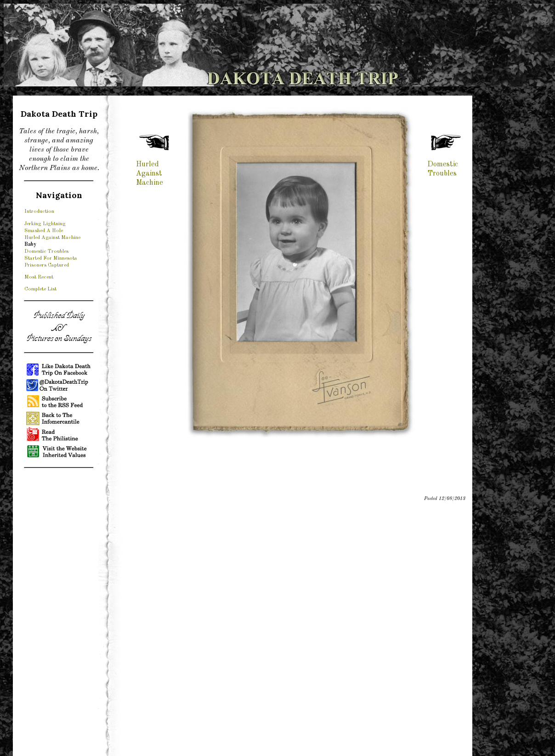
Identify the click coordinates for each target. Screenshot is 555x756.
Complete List (40, 289)
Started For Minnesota (51, 258)
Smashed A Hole (44, 231)
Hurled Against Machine (52, 238)
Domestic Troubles (46, 251)
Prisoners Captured (47, 265)
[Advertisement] (59, 614)
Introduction (39, 211)
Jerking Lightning (45, 224)
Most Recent (39, 277)
